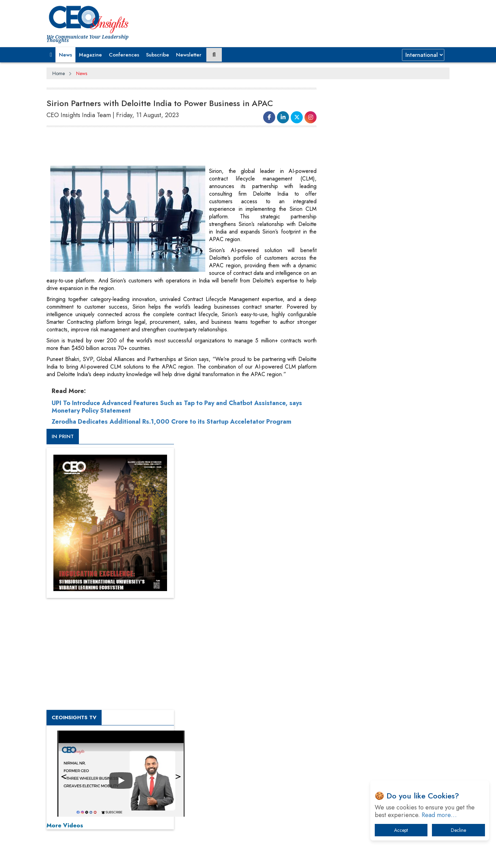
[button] (51, 55)
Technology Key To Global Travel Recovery (379, 695)
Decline (458, 830)
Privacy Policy (130, 857)
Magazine (90, 55)
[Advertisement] (172, 147)
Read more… (439, 815)
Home (59, 73)
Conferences (124, 55)
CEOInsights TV (350, 373)
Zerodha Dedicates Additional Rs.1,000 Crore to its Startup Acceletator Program (172, 422)
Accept (401, 830)
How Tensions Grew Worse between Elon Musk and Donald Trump (385, 756)
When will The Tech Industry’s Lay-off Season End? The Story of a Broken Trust (388, 677)
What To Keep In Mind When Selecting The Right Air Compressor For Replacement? (386, 713)
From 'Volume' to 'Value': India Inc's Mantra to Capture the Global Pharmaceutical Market (384, 642)
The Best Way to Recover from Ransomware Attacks (381, 735)
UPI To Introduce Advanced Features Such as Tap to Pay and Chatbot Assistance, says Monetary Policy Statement (177, 407)
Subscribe (158, 55)
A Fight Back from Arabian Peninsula (373, 659)
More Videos (340, 481)
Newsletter (189, 55)
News (65, 55)
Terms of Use (170, 857)
